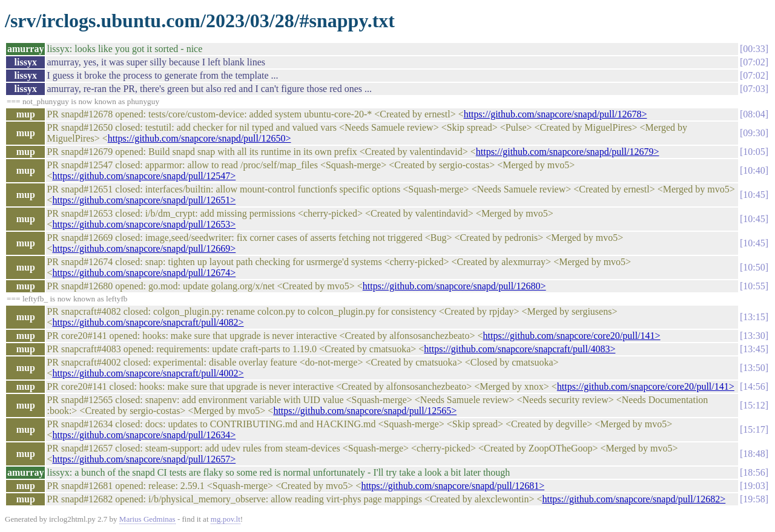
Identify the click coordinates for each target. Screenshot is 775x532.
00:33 (754, 49)
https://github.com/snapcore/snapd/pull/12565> (365, 411)
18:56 (754, 472)
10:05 (754, 152)
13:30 (754, 336)
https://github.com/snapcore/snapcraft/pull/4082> (148, 322)
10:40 (754, 170)
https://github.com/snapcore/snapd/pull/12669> (144, 248)
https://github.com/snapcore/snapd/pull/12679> (568, 152)
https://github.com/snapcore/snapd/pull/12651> (144, 200)
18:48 (754, 454)
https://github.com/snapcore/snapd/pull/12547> (144, 176)
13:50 (754, 368)
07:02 (754, 62)
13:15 (754, 317)
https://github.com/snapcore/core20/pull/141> (572, 336)
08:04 (754, 114)
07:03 (754, 89)
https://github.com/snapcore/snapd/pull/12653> (144, 224)
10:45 (754, 195)
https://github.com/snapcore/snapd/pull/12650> (200, 138)
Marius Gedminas (147, 519)
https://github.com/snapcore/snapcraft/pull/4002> (148, 373)
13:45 (754, 349)
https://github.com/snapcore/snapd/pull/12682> (634, 499)
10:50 (754, 267)
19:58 (754, 499)
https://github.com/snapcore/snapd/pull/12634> (144, 435)
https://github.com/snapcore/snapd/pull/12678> (556, 114)
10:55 (754, 286)
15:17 (754, 429)
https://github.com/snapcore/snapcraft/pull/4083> (519, 349)
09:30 (754, 133)
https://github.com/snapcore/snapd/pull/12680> (454, 286)
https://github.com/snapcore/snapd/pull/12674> (144, 273)
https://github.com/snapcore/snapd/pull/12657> (144, 459)
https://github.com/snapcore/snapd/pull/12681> (453, 486)
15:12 (754, 405)
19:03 (754, 486)
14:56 (754, 386)
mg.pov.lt (226, 519)
